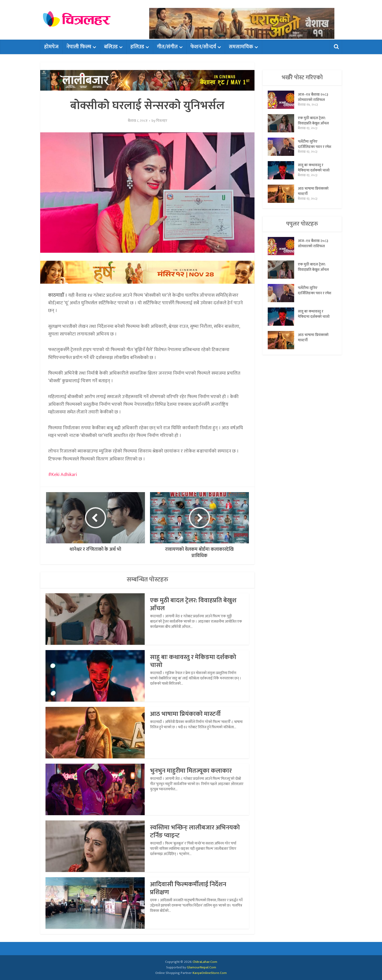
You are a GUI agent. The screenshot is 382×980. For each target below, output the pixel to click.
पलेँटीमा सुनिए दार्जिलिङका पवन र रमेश (315, 144)
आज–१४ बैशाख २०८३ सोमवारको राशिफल (313, 97)
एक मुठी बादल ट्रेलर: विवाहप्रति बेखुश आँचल (193, 604)
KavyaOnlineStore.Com (210, 973)
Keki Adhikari (64, 475)
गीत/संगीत (167, 47)
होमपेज (51, 47)
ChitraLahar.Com (205, 962)
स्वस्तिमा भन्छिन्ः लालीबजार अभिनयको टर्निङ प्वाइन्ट (195, 832)
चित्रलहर (162, 121)
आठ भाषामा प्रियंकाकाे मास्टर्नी (185, 714)
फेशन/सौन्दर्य (203, 47)
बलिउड (111, 47)
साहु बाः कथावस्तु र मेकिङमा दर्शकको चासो (193, 661)
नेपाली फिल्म (79, 47)
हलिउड (137, 47)
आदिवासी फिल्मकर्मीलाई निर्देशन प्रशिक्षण (188, 888)
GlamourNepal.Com (201, 967)
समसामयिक (241, 47)
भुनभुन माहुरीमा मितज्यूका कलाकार (191, 771)
